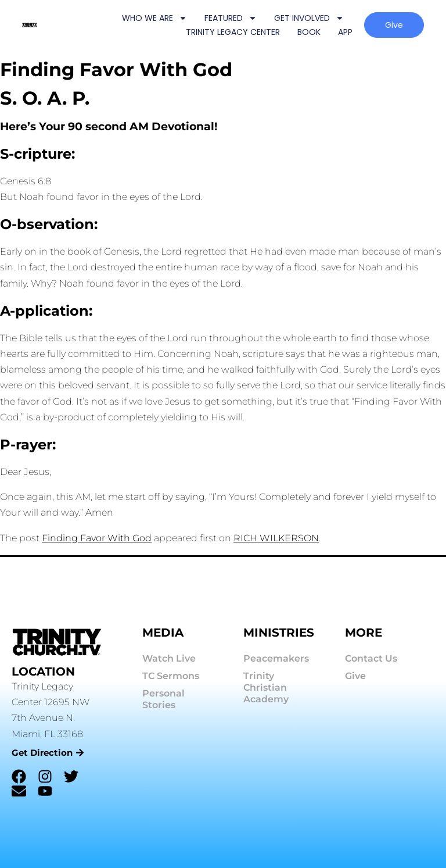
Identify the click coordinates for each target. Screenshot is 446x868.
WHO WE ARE (154, 18)
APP (345, 32)
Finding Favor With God (97, 538)
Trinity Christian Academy (266, 687)
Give (355, 676)
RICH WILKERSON (276, 538)
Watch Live (169, 658)
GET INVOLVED (309, 18)
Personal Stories (163, 699)
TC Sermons (171, 676)
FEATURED (231, 18)
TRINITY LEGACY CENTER (233, 32)
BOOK (309, 32)
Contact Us (371, 658)
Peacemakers (276, 658)
